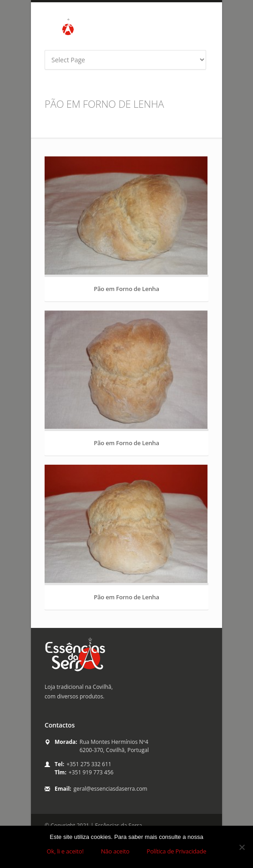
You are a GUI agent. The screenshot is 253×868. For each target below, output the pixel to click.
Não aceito (115, 851)
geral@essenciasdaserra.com (111, 789)
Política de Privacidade (176, 851)
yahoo (207, 35)
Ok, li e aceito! (65, 851)
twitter (194, 35)
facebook (181, 35)
